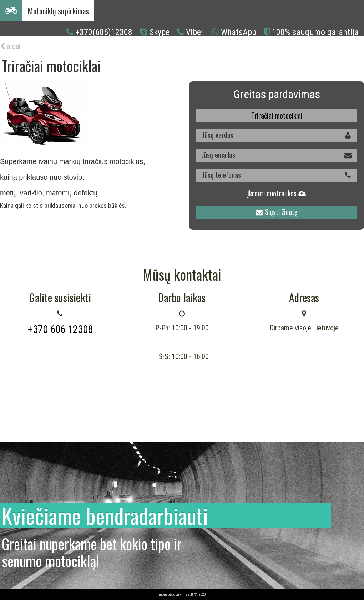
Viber (195, 32)
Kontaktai (251, 50)
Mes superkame (210, 50)
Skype (160, 32)
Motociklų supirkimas (58, 11)
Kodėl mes (114, 50)
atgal (10, 46)
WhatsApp (239, 32)
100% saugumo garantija (315, 32)
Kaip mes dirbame (159, 50)
